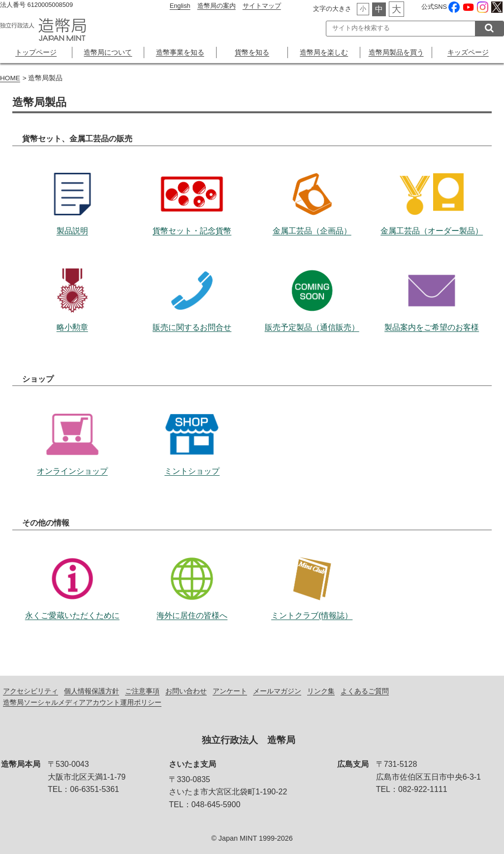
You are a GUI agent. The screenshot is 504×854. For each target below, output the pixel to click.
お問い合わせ (186, 691)
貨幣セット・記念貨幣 (192, 188)
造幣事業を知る (180, 52)
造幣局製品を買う (396, 52)
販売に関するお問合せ (192, 284)
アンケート (230, 691)
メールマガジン (277, 691)
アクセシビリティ (31, 691)
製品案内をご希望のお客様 (432, 284)
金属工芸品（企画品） (312, 188)
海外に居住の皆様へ (192, 572)
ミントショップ (192, 428)
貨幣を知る (252, 52)
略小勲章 (72, 284)
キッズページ (468, 52)
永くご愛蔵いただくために (72, 572)
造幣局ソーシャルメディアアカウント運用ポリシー (82, 702)
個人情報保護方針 (92, 691)
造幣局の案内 (217, 6)
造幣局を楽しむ (324, 52)
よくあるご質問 (365, 691)
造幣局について (108, 52)
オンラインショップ (72, 428)
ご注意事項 (142, 691)
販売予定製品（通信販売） (312, 284)
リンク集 (321, 691)
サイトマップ (262, 6)
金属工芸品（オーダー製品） (432, 188)
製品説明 (72, 188)
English (180, 6)
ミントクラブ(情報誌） (312, 572)
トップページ (36, 52)
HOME (10, 78)
